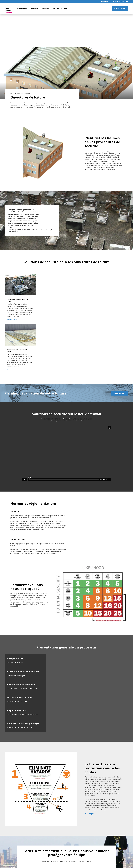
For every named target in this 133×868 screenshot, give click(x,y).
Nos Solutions (22, 9)
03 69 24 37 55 (106, 1)
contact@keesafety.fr (121, 1)
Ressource (46, 9)
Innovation (34, 9)
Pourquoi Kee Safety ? (61, 9)
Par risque (14, 93)
